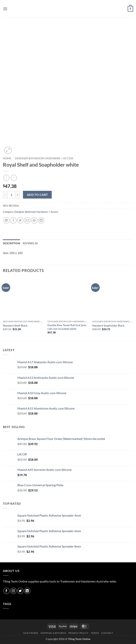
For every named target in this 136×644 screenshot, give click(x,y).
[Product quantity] (11, 195)
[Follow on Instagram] (13, 591)
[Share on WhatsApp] (6, 220)
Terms (95, 633)
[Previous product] (14, 178)
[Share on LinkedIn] (41, 220)
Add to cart (37, 195)
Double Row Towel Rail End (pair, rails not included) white (67, 327)
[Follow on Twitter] (20, 591)
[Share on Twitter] (20, 220)
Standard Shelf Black (15, 325)
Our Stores (31, 633)
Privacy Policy (79, 633)
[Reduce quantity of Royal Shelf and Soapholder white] (5, 195)
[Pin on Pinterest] (34, 220)
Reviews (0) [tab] (30, 243)
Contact (107, 633)
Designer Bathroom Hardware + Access (44, 158)
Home (7, 158)
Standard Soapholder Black (108, 325)
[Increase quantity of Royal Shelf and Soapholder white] (18, 195)
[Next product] (6, 178)
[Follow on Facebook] (6, 591)
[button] (5, 9)
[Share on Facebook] (13, 220)
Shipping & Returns (53, 633)
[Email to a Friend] (27, 220)
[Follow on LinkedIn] (27, 591)
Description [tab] (11, 243)
